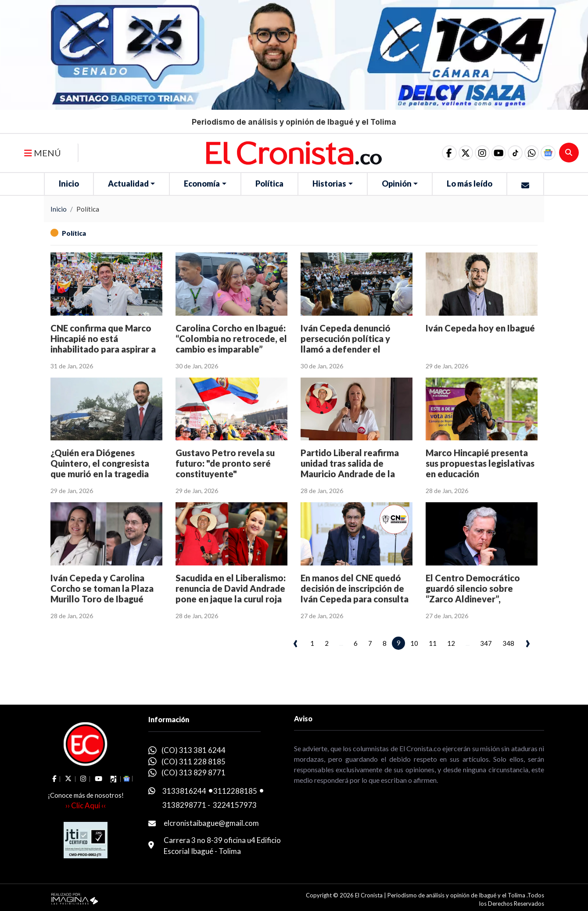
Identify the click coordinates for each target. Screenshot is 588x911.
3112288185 (235, 791)
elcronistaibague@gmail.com (211, 823)
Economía (202, 184)
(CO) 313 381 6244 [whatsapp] (194, 750)
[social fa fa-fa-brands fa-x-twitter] (455, 153)
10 (414, 643)
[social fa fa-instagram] (473, 153)
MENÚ (43, 153)
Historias (329, 184)
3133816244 (184, 791)
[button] (529, 153)
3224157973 (235, 805)
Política (269, 184)
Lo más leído (470, 184)
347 (486, 643)
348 (508, 643)
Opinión (397, 184)
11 (433, 643)
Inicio (69, 184)
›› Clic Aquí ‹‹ (86, 805)
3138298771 (184, 805)
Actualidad (128, 184)
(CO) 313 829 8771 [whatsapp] (194, 772)
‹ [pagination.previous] (296, 642)
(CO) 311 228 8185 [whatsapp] (194, 762)
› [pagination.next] (528, 642)
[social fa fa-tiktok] (510, 153)
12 (451, 643)
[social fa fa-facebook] (437, 153)
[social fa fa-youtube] (492, 153)
